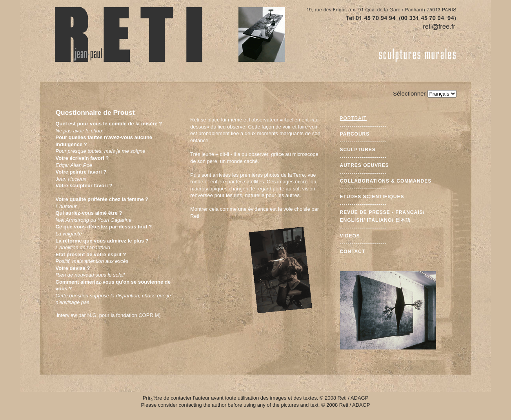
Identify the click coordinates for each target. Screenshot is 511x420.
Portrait (353, 118)
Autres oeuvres (365, 165)
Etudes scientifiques (372, 197)
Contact (353, 252)
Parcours (355, 134)
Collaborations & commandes (386, 181)
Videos (350, 236)
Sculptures (358, 150)
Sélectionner (409, 93)
